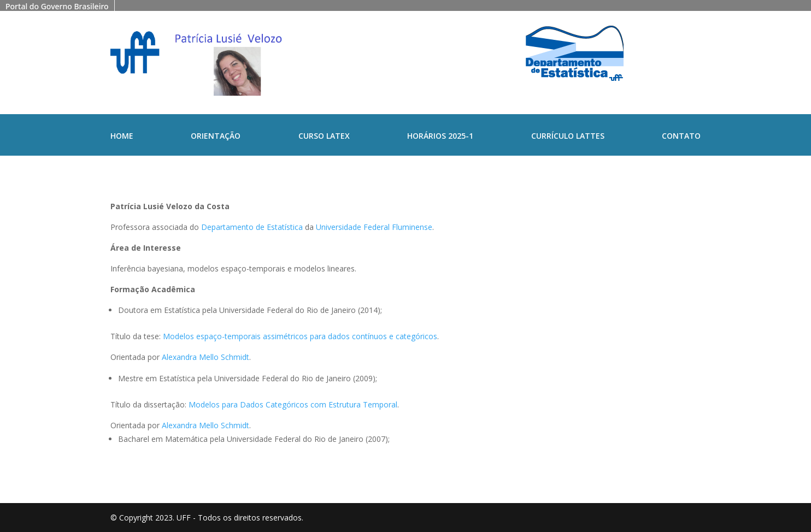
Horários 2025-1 (440, 137)
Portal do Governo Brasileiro (57, 6)
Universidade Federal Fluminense (374, 227)
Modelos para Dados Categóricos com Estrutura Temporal (293, 404)
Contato (681, 137)
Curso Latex (324, 137)
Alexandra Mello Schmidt (205, 357)
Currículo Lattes (568, 137)
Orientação (216, 137)
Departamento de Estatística (252, 227)
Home (122, 137)
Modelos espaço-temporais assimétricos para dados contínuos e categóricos (300, 336)
